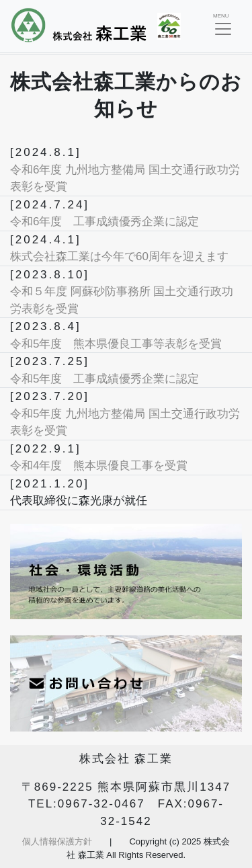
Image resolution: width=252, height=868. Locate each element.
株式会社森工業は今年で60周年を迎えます (119, 257)
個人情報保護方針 (57, 841)
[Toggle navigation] (223, 26)
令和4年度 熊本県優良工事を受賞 (99, 466)
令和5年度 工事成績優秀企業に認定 (104, 379)
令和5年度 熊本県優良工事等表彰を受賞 (116, 344)
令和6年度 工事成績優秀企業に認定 (104, 222)
